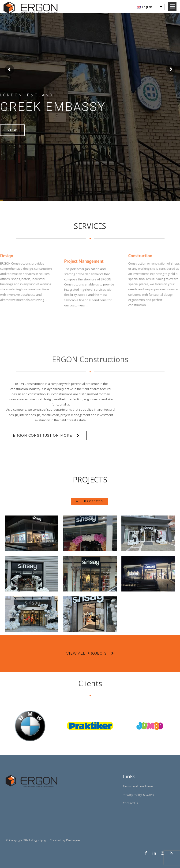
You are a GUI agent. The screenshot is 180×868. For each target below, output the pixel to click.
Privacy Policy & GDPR (138, 795)
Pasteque (73, 840)
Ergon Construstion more (43, 436)
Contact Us (130, 803)
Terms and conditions (138, 786)
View (12, 142)
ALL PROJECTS (90, 502)
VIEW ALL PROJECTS (86, 653)
